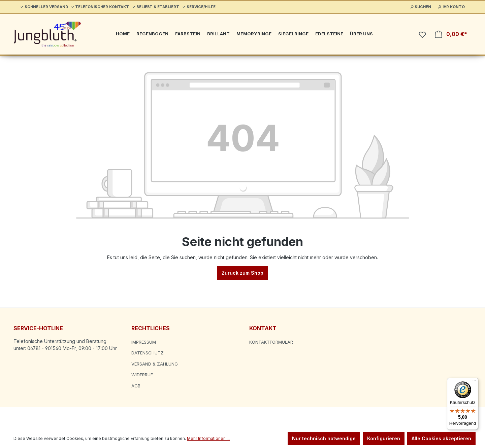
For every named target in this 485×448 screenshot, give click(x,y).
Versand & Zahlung (155, 364)
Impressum (144, 342)
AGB (136, 386)
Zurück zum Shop (243, 273)
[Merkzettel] (422, 35)
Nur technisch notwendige (324, 438)
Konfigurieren (384, 438)
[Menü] (474, 382)
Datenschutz (148, 353)
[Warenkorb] (451, 34)
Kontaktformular (271, 342)
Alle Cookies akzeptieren (441, 438)
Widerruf (142, 375)
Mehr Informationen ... (208, 438)
